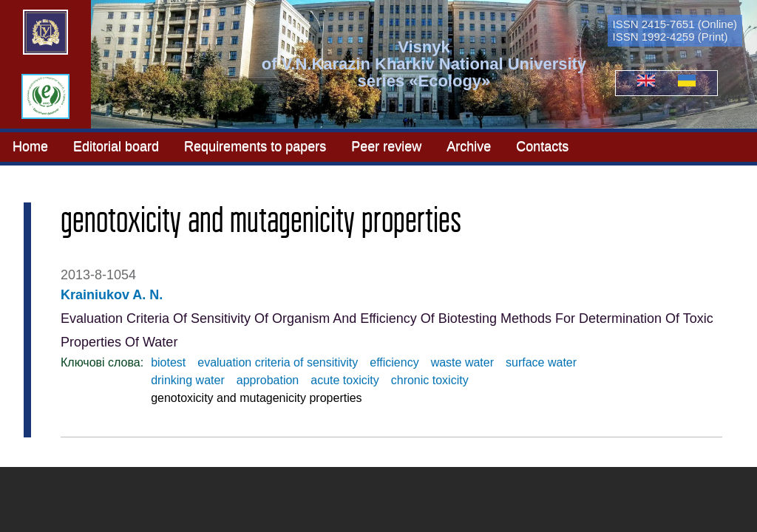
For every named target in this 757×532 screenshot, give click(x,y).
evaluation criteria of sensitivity (278, 362)
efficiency (394, 362)
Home (30, 146)
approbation (268, 380)
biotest (168, 362)
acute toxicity (344, 380)
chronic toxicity (430, 380)
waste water (462, 362)
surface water (541, 362)
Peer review (386, 146)
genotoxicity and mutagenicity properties (257, 398)
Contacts (542, 146)
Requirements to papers (255, 146)
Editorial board (116, 146)
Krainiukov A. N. (112, 295)
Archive (469, 146)
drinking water (188, 380)
